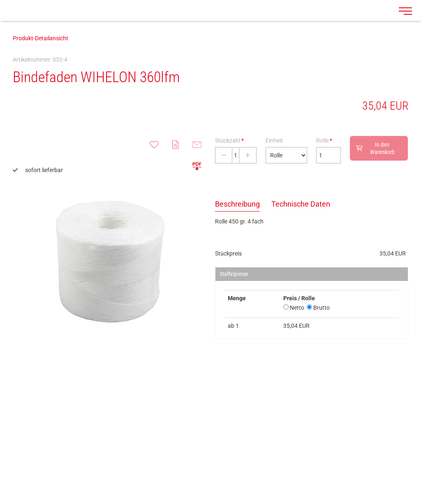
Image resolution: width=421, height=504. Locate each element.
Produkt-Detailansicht (40, 38)
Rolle (324, 140)
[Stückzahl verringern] (224, 155)
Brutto (318, 308)
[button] (197, 166)
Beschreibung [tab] (237, 204)
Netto (294, 308)
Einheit (274, 140)
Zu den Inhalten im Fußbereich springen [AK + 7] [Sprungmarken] (0, 0)
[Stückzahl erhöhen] (248, 155)
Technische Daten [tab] (301, 204)
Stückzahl (229, 140)
